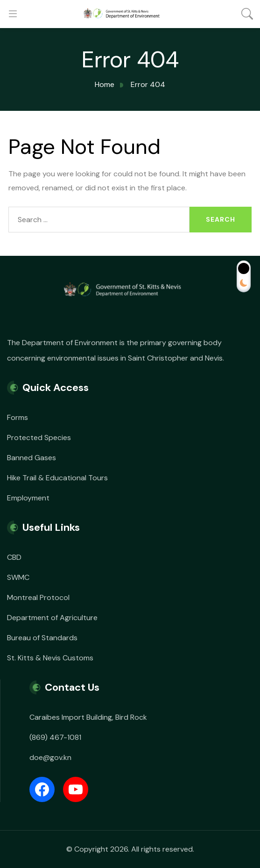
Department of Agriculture (52, 618)
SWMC (18, 577)
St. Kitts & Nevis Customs (50, 658)
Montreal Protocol (38, 597)
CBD (14, 557)
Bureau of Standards (42, 638)
